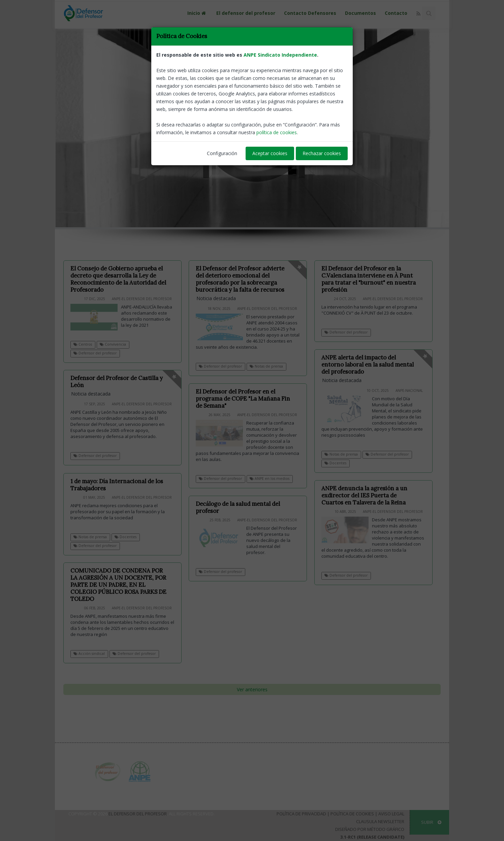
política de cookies (277, 132)
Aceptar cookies (270, 153)
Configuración (222, 153)
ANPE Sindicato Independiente (280, 55)
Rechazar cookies (322, 153)
